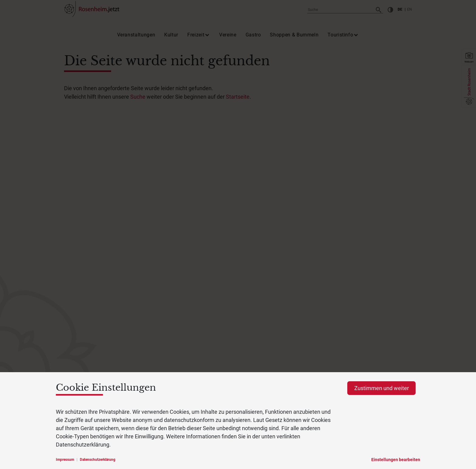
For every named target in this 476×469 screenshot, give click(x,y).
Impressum (65, 460)
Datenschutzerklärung (98, 460)
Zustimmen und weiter (382, 388)
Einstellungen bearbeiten (396, 460)
